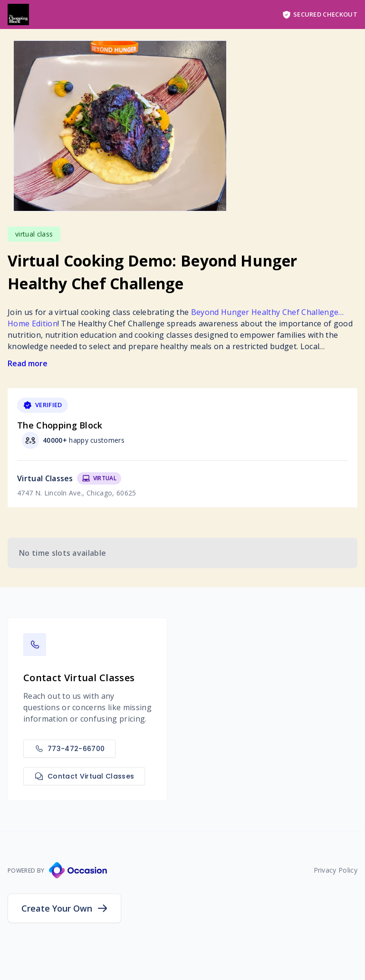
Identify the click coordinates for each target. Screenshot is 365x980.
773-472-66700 (69, 749)
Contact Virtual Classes (84, 776)
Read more (28, 363)
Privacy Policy (336, 870)
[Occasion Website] (78, 870)
